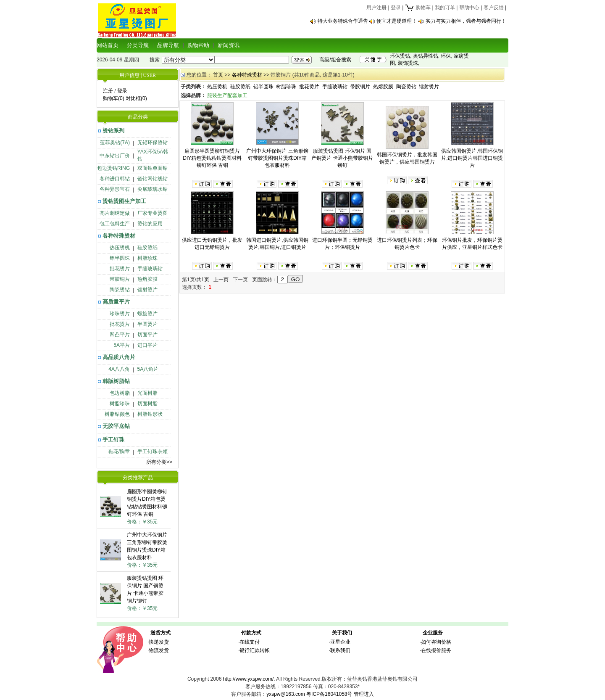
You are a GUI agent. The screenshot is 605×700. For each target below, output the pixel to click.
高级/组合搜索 (335, 60)
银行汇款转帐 (255, 650)
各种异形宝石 (115, 189)
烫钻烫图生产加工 (124, 201)
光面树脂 (147, 393)
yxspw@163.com (286, 694)
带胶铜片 (120, 279)
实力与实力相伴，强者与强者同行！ (466, 21)
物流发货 (159, 650)
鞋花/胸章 (119, 452)
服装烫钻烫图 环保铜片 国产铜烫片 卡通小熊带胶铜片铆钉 (342, 158)
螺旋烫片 (147, 314)
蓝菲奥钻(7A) (115, 143)
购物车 (418, 8)
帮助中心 (469, 8)
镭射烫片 (147, 290)
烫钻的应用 (150, 224)
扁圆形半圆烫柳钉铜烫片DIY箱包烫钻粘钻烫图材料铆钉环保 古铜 (212, 158)
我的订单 (445, 8)
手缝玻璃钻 (150, 269)
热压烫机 (120, 248)
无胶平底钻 (116, 426)
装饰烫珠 (408, 63)
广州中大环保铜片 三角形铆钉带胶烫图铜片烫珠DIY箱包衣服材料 (277, 158)
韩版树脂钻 (116, 381)
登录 (396, 8)
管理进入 (364, 694)
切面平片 (147, 335)
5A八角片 (148, 369)
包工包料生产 (115, 224)
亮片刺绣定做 (115, 213)
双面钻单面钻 (153, 168)
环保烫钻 (400, 56)
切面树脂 (147, 404)
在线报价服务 (436, 650)
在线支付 (250, 642)
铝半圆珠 (120, 258)
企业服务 (433, 633)
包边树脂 (120, 393)
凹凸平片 (120, 335)
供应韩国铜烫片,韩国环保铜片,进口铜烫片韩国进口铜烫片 (472, 158)
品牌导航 (168, 45)
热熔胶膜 (147, 279)
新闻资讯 (229, 45)
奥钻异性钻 (426, 56)
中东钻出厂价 (115, 156)
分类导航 (138, 45)
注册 (108, 91)
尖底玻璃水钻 (153, 189)
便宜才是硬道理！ (397, 21)
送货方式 (160, 633)
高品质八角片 (119, 357)
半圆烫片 (147, 324)
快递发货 (159, 642)
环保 (446, 56)
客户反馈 (494, 8)
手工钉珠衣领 (153, 452)
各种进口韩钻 (115, 179)
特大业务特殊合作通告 (343, 21)
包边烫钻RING (113, 168)
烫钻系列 (113, 131)
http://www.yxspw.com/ (249, 679)
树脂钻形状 (150, 414)
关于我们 (342, 633)
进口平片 (147, 345)
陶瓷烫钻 (120, 290)
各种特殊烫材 (119, 236)
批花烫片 (120, 269)
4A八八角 (119, 369)
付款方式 (251, 633)
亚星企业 (340, 642)
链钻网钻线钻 (153, 179)
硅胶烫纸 (147, 248)
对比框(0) (136, 98)
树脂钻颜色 (117, 414)
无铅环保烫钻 (153, 143)
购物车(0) (114, 98)
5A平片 (122, 345)
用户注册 (376, 8)
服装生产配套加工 (227, 95)
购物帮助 (198, 45)
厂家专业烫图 (153, 213)
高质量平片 (116, 302)
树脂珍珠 (147, 258)
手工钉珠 (113, 440)
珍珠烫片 (120, 314)
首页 (218, 75)
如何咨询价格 (436, 642)
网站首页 (108, 45)
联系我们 (340, 650)
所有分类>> (159, 462)
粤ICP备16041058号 (329, 694)
